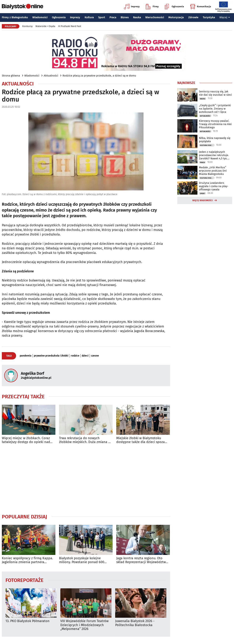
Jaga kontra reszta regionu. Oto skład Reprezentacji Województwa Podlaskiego (142, 560)
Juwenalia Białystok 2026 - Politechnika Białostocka (135, 623)
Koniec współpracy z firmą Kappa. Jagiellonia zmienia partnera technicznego (27, 560)
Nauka (137, 17)
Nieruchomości (155, 17)
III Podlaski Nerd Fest (70, 26)
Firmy (152, 7)
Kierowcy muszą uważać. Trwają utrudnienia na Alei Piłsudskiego (215, 124)
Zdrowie (193, 17)
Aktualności (51, 76)
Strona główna (11, 76)
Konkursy (27, 26)
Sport (102, 17)
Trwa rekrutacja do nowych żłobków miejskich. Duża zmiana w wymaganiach (85, 440)
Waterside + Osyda (45, 26)
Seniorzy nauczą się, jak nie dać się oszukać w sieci (215, 93)
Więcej (225, 17)
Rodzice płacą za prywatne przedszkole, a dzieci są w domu (99, 76)
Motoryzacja (176, 17)
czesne (95, 356)
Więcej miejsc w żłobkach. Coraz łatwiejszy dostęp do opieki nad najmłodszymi (26, 440)
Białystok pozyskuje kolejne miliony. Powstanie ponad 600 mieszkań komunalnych (82, 560)
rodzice (75, 356)
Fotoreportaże (24, 580)
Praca (113, 17)
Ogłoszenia (174, 7)
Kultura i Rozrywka (207, 145)
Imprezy (132, 7)
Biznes (125, 17)
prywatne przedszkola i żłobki (51, 356)
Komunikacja (200, 7)
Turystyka (209, 17)
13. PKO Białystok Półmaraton (28, 621)
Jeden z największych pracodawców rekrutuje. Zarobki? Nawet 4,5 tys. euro (214, 155)
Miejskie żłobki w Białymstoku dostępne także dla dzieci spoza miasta (140, 440)
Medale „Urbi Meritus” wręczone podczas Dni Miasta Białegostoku (213, 171)
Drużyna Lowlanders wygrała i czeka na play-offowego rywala (214, 186)
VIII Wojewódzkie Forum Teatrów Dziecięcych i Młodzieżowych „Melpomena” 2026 (84, 625)
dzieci (85, 356)
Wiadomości (40, 17)
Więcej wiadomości (203, 200)
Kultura (89, 17)
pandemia (26, 356)
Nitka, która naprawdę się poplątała (215, 140)
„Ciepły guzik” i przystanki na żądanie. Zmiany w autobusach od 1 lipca (215, 109)
